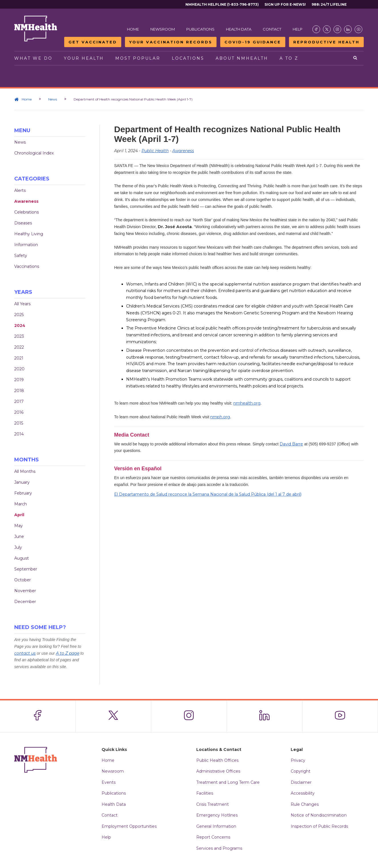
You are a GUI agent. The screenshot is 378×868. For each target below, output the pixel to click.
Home (133, 29)
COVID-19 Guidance (253, 42)
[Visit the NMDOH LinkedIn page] (348, 29)
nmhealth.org (247, 403)
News (53, 99)
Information (26, 245)
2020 (19, 369)
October (23, 580)
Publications (200, 29)
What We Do (33, 58)
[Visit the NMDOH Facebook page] (316, 29)
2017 (19, 401)
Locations (188, 58)
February (23, 493)
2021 (19, 358)
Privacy (298, 760)
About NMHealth (242, 58)
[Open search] (356, 58)
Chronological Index (34, 153)
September (26, 569)
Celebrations (27, 212)
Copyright (301, 771)
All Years (22, 304)
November (25, 591)
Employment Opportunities (129, 826)
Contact (272, 29)
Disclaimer (301, 782)
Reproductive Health (326, 42)
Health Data (239, 29)
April (19, 515)
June (19, 537)
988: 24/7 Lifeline (329, 4)
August (22, 558)
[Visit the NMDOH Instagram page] (337, 29)
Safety (21, 256)
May (19, 526)
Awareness (26, 201)
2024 (20, 325)
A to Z (289, 58)
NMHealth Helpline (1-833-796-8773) (222, 4)
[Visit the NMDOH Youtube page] (358, 29)
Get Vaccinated (93, 42)
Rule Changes (305, 804)
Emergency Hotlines (217, 815)
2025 (19, 315)
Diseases (23, 223)
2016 (19, 412)
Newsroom (163, 29)
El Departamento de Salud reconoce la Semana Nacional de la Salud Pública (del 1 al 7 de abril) (208, 494)
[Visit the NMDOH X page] (327, 29)
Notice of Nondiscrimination (319, 815)
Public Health (155, 151)
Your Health (84, 58)
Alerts (20, 190)
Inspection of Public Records (319, 826)
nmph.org (220, 417)
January (22, 482)
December (25, 602)
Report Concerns (213, 837)
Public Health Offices (217, 760)
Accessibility (303, 793)
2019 (19, 380)
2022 (19, 347)
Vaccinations (27, 266)
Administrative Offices (218, 771)
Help (298, 29)
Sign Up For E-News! (285, 4)
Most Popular (138, 58)
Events (109, 782)
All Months (25, 471)
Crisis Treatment (213, 804)
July (18, 547)
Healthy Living (29, 234)
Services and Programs (219, 848)
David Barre (291, 444)
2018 (19, 391)
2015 (19, 423)
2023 (19, 336)
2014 (19, 434)
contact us (25, 653)
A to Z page (68, 653)
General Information (216, 826)
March (21, 504)
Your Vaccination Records (171, 42)
